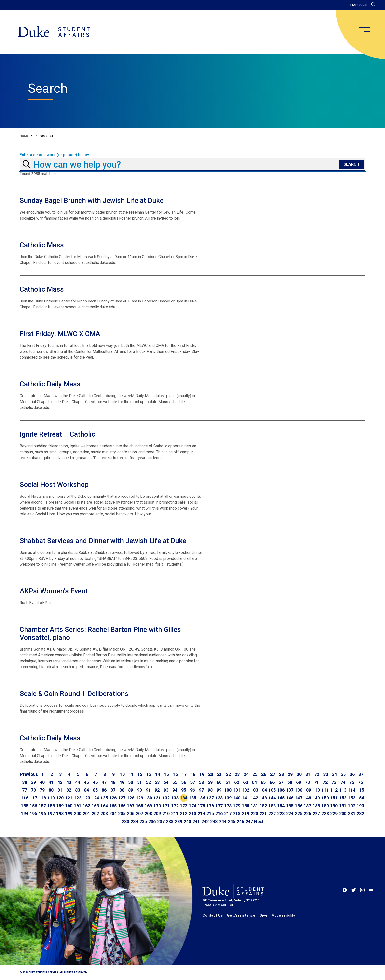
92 (157, 790)
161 (78, 806)
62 (237, 782)
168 (139, 806)
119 (51, 798)
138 (219, 798)
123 (86, 798)
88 (122, 790)
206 (131, 814)
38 (25, 782)
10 (122, 774)
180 (246, 806)
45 (86, 782)
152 (343, 798)
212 (184, 814)
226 (307, 814)
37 (361, 774)
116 (25, 798)
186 (299, 806)
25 (255, 774)
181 (254, 806)
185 (290, 806)
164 (104, 806)
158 (51, 806)
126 (113, 798)
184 (281, 806)
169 (148, 806)
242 (205, 821)
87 (113, 790)
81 (60, 790)
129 (139, 798)
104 (263, 790)
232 (360, 814)
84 (86, 790)
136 (201, 798)
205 (122, 814)
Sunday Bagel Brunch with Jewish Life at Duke (92, 201)
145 (281, 798)
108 (299, 790)
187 (307, 806)
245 (232, 821)
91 (148, 790)
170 (157, 806)
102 (246, 790)
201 (86, 814)
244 (223, 821)
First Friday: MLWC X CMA (60, 334)
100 (228, 790)
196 (42, 814)
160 (69, 806)
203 (104, 814)
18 (193, 774)
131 (157, 798)
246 (240, 821)
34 (334, 774)
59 (210, 782)
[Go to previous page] (29, 774)
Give (263, 915)
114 (352, 790)
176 (210, 806)
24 (246, 774)
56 (184, 782)
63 (246, 782)
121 (69, 798)
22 (228, 774)
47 (104, 782)
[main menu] (364, 31)
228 (325, 814)
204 (113, 814)
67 (281, 782)
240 (187, 821)
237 (161, 821)
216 (219, 814)
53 (157, 782)
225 (299, 814)
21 (220, 774)
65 (263, 782)
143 (263, 798)
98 (210, 790)
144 (272, 798)
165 (113, 806)
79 (42, 790)
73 (334, 782)
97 (201, 790)
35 (343, 774)
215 (210, 814)
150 (325, 798)
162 (86, 806)
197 (51, 814)
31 (308, 774)
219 (246, 814)
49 (122, 782)
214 (201, 814)
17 (184, 774)
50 (131, 782)
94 (175, 790)
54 (166, 782)
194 (25, 814)
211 (175, 814)
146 (290, 798)
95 (184, 790)
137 (210, 798)
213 (192, 814)
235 (143, 821)
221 (263, 814)
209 (157, 814)
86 (104, 790)
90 (139, 790)
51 (139, 782)
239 (179, 821)
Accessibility (283, 915)
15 (166, 774)
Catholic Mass (42, 245)
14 (158, 774)
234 (134, 821)
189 (325, 806)
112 (334, 790)
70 (307, 782)
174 (192, 806)
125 (104, 798)
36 (352, 774)
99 (219, 790)
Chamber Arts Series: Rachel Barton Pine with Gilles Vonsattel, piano (100, 634)
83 (78, 790)
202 (95, 814)
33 (326, 774)
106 (281, 790)
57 (192, 782)
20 (211, 774)
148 (307, 798)
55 (175, 782)
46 (95, 782)
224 (290, 814)
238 (170, 821)
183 (272, 806)
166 (122, 806)
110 (316, 790)
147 (299, 798)
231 (352, 814)
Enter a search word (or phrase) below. (55, 155)
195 (33, 814)
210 (166, 814)
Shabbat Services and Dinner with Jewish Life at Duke (103, 541)
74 (343, 782)
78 (33, 790)
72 (325, 782)
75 (352, 782)
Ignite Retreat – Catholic (57, 434)
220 (254, 814)
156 (33, 806)
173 (184, 806)
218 (237, 814)
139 (228, 798)
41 (51, 782)
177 (219, 806)
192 (352, 806)
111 (325, 790)
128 (131, 798)
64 (254, 782)
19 (202, 774)
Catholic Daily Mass (50, 384)
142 (254, 798)
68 (290, 782)
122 (78, 798)
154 (360, 798)
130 (148, 798)
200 (78, 814)
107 (290, 790)
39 (33, 782)
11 (131, 774)
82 (69, 790)
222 (272, 814)
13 (149, 774)
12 (140, 774)
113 (343, 790)
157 (42, 806)
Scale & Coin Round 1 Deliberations (74, 694)
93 (166, 790)
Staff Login (358, 5)
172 (175, 806)
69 (299, 782)
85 (95, 790)
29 (290, 774)
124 (95, 798)
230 (343, 814)
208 (148, 814)
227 (316, 814)
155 (25, 806)
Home (24, 136)
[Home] (54, 32)
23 (237, 774)
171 (166, 806)
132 (166, 798)
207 (139, 814)
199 (69, 814)
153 (352, 798)
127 (122, 798)
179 (237, 806)
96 (192, 790)
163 (95, 806)
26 (264, 774)
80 (51, 790)
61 (228, 782)
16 (175, 774)
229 (334, 814)
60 (219, 782)
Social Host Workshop (54, 485)
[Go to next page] (259, 822)
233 (125, 821)
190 (334, 806)
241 (196, 821)
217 (228, 814)
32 (317, 774)
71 (316, 782)
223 (281, 814)
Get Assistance (241, 915)
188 (316, 806)
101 (237, 790)
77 (25, 790)
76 (360, 782)
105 (272, 790)
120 (60, 798)
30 (299, 774)
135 (192, 798)
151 (334, 798)
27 (273, 774)
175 (201, 806)
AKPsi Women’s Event (54, 591)
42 (60, 782)
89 (131, 790)
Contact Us (213, 915)
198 (60, 814)
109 (307, 790)
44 (78, 782)
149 (316, 798)
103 (254, 790)
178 (228, 806)
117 (33, 798)
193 (360, 806)
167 (131, 806)
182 (263, 806)
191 (343, 806)
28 (281, 774)
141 (246, 798)
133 (175, 798)
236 (152, 821)
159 (60, 806)
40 (42, 782)
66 (272, 782)
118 (42, 798)
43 (69, 782)
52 (148, 782)
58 (201, 782)
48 (113, 782)
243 (214, 821)
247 (249, 821)
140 (237, 798)
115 (360, 790)
